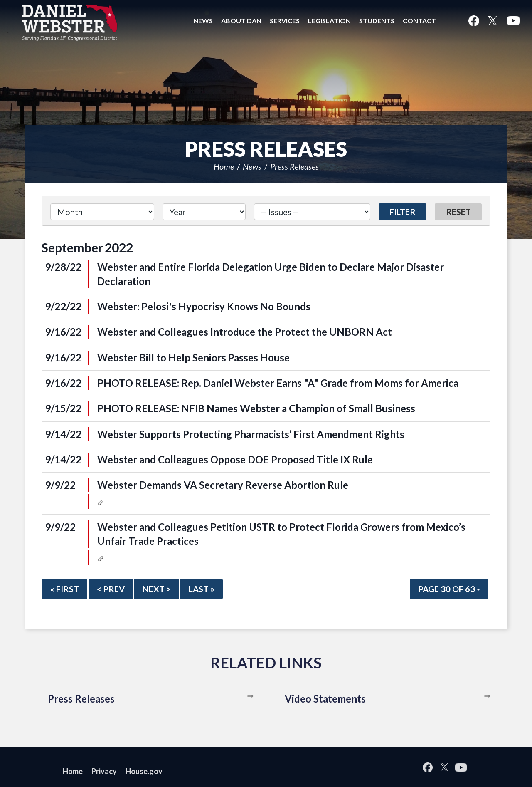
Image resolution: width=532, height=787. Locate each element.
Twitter (493, 21)
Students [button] (377, 21)
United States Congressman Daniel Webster (70, 22)
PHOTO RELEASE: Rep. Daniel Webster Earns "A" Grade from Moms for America (278, 383)
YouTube (513, 21)
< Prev (111, 589)
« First (65, 589)
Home (224, 166)
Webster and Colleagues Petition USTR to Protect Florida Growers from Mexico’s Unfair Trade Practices (281, 534)
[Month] (102, 212)
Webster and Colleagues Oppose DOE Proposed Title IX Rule (235, 459)
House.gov (144, 771)
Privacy (104, 771)
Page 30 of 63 (449, 589)
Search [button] (451, 21)
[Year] (204, 212)
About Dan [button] (241, 21)
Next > (157, 589)
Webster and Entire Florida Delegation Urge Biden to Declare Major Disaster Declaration (271, 274)
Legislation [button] (329, 21)
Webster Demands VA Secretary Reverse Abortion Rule (223, 485)
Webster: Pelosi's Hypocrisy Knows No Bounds (204, 306)
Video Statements (325, 699)
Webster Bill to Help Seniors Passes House (193, 358)
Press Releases (294, 166)
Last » (202, 589)
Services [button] (285, 21)
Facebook (474, 21)
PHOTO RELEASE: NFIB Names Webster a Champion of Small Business (256, 408)
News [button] (203, 21)
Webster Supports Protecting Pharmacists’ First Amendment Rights (251, 434)
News (252, 166)
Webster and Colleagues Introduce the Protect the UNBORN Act (245, 332)
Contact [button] (419, 21)
